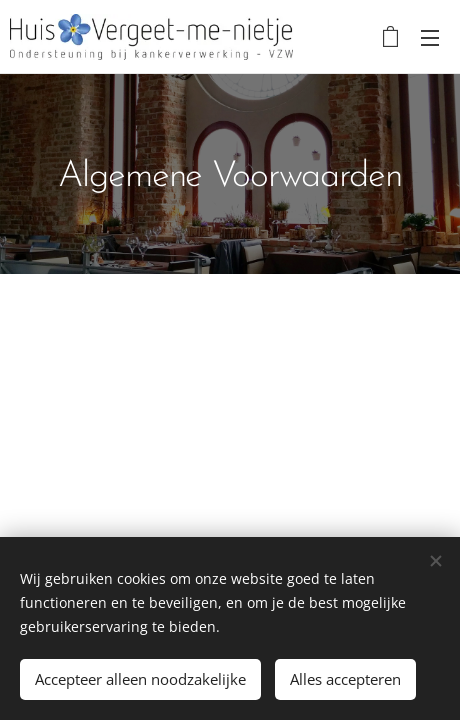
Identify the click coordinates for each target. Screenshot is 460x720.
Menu (430, 38)
